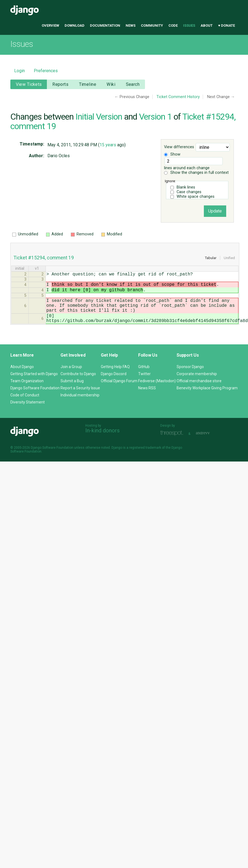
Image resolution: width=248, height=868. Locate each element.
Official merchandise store (199, 391)
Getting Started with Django (34, 384)
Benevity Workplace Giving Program (207, 398)
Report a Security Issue (80, 398)
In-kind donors (102, 440)
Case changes (189, 192)
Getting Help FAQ (115, 377)
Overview (50, 25)
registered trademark (145, 457)
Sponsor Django (190, 377)
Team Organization (27, 391)
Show (172, 154)
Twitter (144, 384)
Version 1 (155, 117)
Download (75, 25)
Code (173, 25)
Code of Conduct (25, 405)
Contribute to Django (78, 384)
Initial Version (99, 117)
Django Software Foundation (35, 398)
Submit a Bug (72, 391)
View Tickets (29, 84)
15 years (108, 145)
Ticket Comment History (178, 97)
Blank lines (186, 187)
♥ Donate (226, 25)
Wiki (111, 84)
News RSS (147, 398)
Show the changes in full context (196, 173)
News (131, 25)
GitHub (144, 377)
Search (133, 84)
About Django (22, 377)
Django (25, 10)
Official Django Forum (119, 391)
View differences (179, 147)
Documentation (105, 25)
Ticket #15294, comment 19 (44, 258)
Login (19, 71)
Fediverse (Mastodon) (157, 391)
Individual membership (80, 405)
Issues (189, 25)
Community (152, 25)
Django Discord (114, 384)
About (207, 25)
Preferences (46, 71)
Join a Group (71, 377)
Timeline (88, 84)
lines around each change (193, 164)
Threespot (173, 443)
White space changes (196, 197)
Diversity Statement (28, 412)
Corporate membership (197, 384)
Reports (60, 84)
